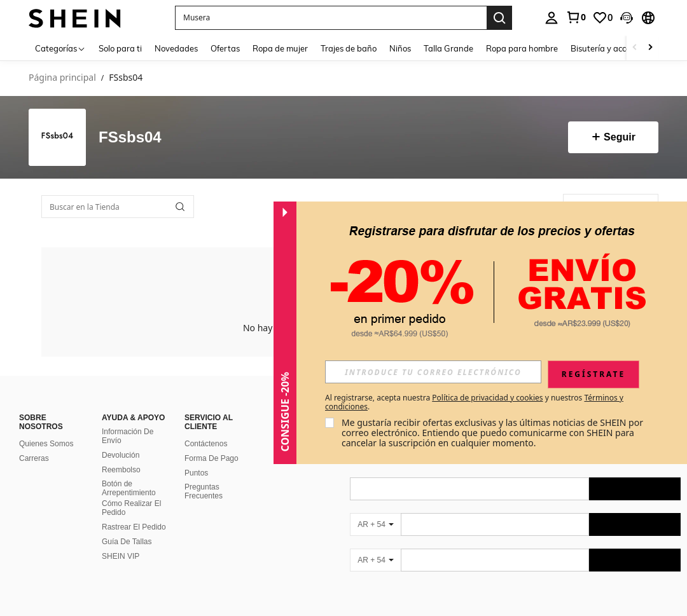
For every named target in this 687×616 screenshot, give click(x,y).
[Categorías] (60, 48)
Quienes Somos (46, 444)
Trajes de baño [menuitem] (349, 48)
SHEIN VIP (121, 556)
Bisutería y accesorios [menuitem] (611, 48)
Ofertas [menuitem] (225, 48)
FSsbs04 (130, 138)
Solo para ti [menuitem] (120, 48)
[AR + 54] (375, 524)
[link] (576, 17)
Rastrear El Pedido (134, 527)
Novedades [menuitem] (176, 48)
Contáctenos (206, 444)
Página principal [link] (62, 78)
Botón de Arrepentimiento (129, 488)
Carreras (34, 458)
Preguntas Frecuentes (204, 491)
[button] (331, 18)
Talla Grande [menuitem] (448, 48)
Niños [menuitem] (400, 48)
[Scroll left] (635, 48)
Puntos (196, 473)
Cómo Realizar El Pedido (131, 508)
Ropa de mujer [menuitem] (280, 48)
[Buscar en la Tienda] (118, 207)
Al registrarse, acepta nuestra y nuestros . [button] (474, 402)
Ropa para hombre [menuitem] (522, 48)
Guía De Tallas (127, 542)
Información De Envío (128, 436)
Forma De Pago (212, 458)
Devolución (121, 455)
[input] (433, 372)
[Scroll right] (650, 48)
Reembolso (121, 470)
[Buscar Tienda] (180, 207)
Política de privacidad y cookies (487, 398)
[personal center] (552, 18)
